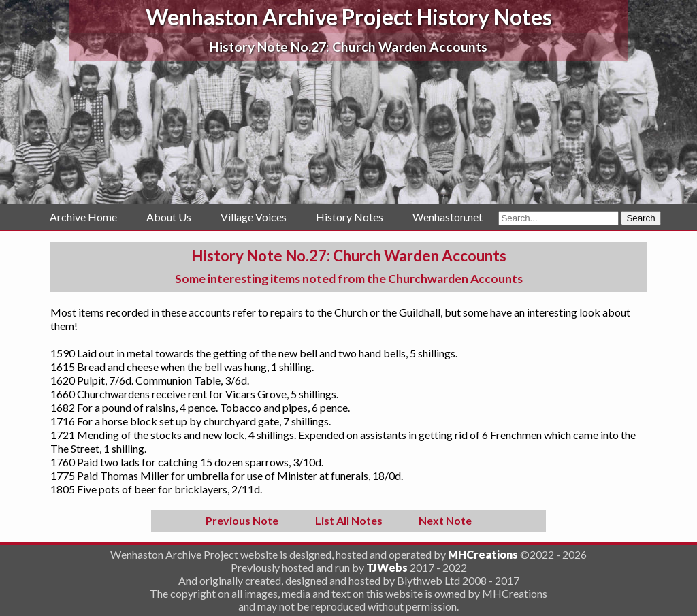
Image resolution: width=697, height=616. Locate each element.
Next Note (445, 520)
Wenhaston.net (448, 217)
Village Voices (254, 217)
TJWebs (387, 567)
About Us (169, 217)
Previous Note (242, 520)
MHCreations (483, 554)
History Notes (350, 217)
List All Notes (349, 520)
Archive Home (83, 217)
